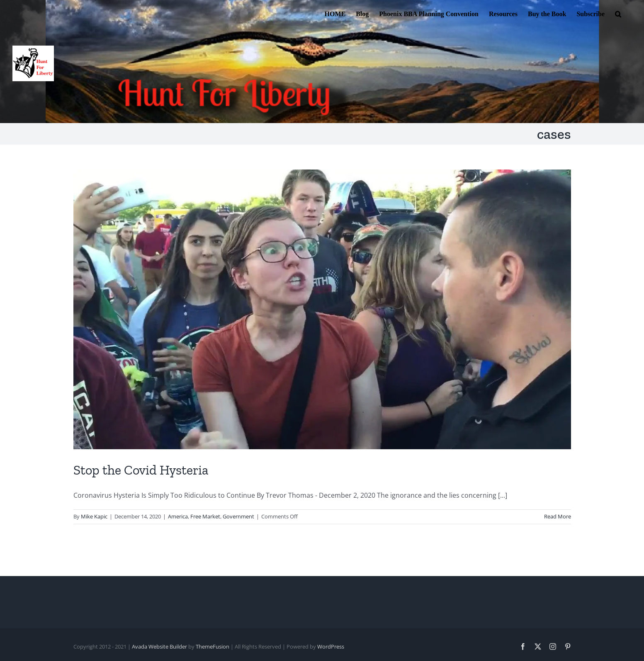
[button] (618, 13)
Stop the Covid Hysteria (141, 470)
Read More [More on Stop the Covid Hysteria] (558, 516)
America (178, 516)
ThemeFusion (213, 646)
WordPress (331, 646)
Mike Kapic (94, 516)
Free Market (205, 516)
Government (238, 516)
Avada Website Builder (159, 646)
